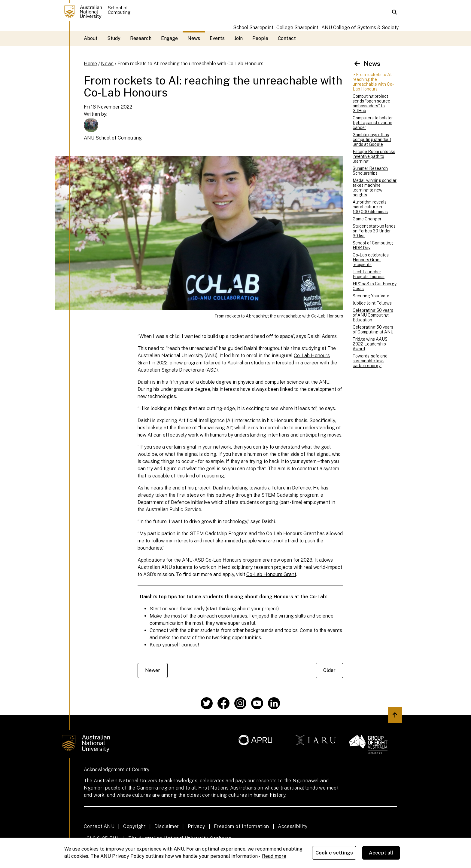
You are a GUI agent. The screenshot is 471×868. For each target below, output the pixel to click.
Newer (153, 670)
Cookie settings (334, 853)
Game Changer (367, 219)
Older (329, 670)
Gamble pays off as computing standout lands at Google (372, 140)
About (91, 38)
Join (239, 38)
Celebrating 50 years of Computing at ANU (373, 330)
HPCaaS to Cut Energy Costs (375, 286)
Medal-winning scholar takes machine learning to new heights (375, 188)
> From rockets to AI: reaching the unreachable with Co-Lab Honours (373, 82)
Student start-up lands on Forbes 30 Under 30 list (374, 231)
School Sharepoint (253, 28)
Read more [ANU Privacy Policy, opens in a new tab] (274, 856)
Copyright (134, 826)
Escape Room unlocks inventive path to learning (374, 156)
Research (141, 38)
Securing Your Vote (371, 296)
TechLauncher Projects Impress (369, 274)
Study (114, 38)
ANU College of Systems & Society (360, 28)
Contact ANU (99, 826)
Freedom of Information (242, 826)
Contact (287, 38)
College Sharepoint (297, 28)
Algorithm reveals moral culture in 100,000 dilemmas (370, 207)
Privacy (196, 826)
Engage (170, 38)
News (194, 38)
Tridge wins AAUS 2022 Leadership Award (370, 344)
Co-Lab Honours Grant (271, 574)
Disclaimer (167, 826)
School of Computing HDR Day (373, 245)
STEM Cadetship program (290, 495)
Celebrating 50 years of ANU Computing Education (373, 315)
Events (217, 38)
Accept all (381, 853)
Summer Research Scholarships (370, 171)
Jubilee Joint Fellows (372, 303)
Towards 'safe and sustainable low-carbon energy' (370, 361)
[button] (394, 12)
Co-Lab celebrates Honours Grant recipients (371, 260)
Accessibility (293, 826)
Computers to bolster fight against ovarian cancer (373, 123)
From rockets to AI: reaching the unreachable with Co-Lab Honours (190, 64)
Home (90, 64)
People (260, 38)
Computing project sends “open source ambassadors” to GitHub (371, 103)
